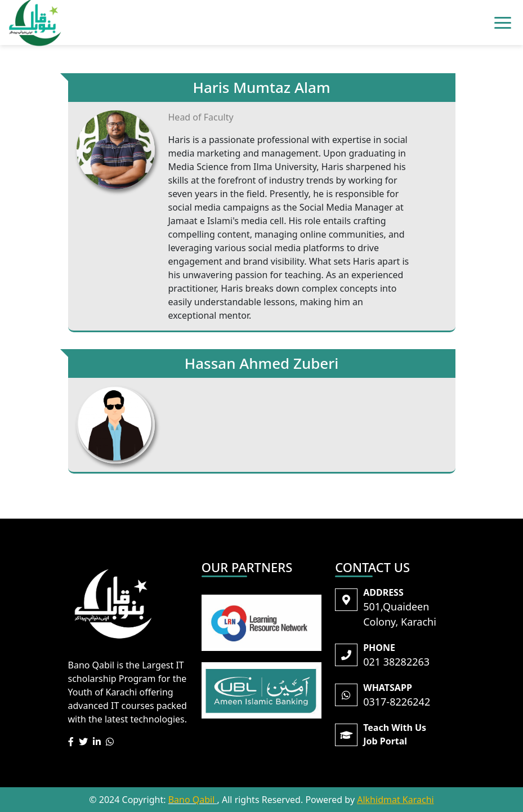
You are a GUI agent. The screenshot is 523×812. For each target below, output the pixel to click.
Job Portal (385, 741)
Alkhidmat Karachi (395, 800)
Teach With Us (395, 728)
